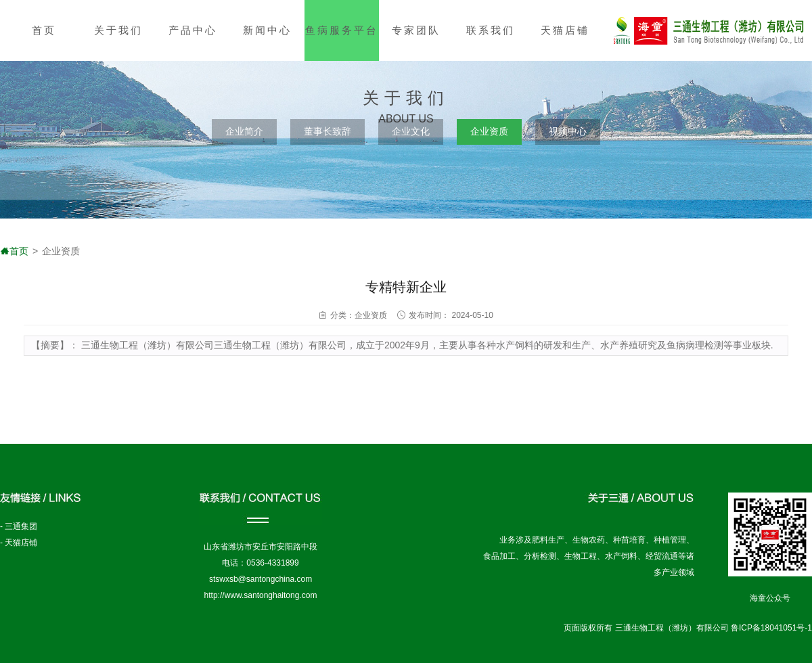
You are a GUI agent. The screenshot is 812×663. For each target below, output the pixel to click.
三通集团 (21, 526)
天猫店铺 (565, 30)
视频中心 (568, 131)
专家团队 (416, 30)
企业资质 (489, 131)
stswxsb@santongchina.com (261, 579)
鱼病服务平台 (342, 30)
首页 (44, 30)
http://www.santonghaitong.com (261, 595)
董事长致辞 (328, 131)
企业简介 (244, 131)
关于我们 (118, 30)
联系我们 (491, 30)
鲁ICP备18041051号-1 (771, 628)
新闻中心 (267, 30)
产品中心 (193, 30)
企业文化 (411, 131)
